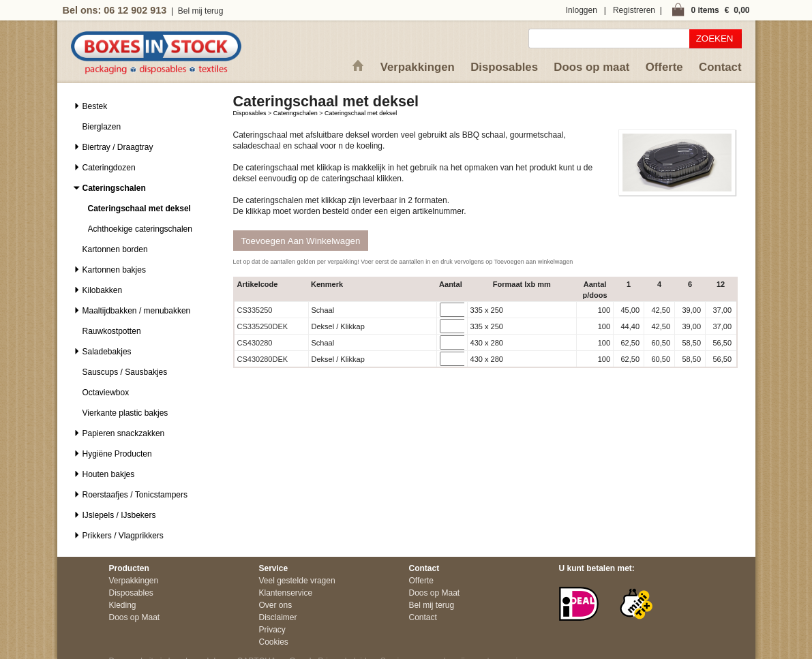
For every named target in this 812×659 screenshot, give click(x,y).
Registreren (634, 10)
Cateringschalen (296, 113)
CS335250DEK (263, 326)
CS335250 (255, 310)
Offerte (664, 67)
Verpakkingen (418, 67)
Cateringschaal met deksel (361, 113)
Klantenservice (286, 593)
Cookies (274, 642)
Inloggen (582, 10)
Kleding (123, 605)
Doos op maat (591, 67)
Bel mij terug (201, 11)
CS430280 (255, 343)
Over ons (276, 605)
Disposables (504, 67)
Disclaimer (278, 617)
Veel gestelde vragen (297, 581)
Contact (720, 67)
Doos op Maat (135, 617)
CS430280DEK (263, 359)
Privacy (272, 630)
